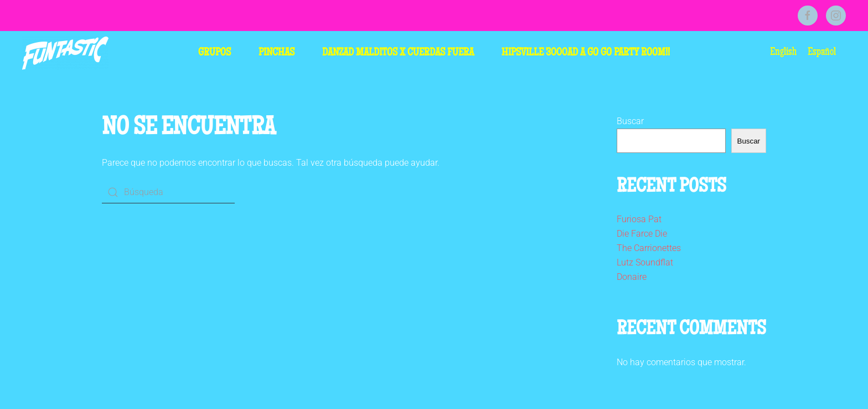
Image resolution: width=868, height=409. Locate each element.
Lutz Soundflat (645, 262)
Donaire (632, 277)
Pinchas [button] (277, 53)
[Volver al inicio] (65, 53)
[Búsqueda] (168, 192)
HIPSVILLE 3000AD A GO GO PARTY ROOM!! (586, 53)
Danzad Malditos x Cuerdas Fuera (398, 53)
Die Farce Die (642, 234)
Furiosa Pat (639, 219)
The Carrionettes (649, 248)
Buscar (630, 121)
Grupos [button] (215, 53)
